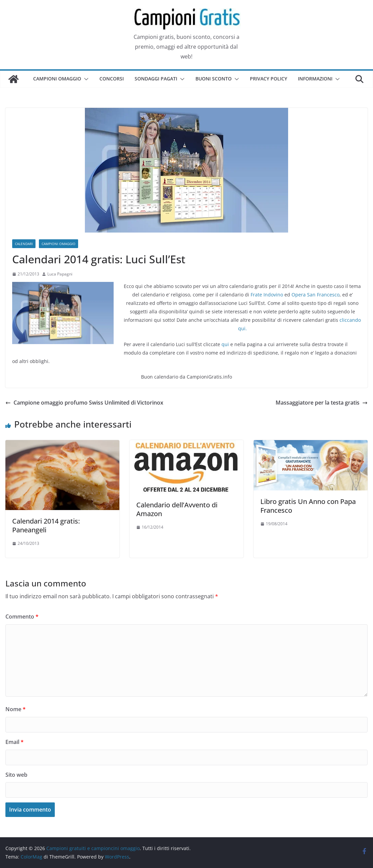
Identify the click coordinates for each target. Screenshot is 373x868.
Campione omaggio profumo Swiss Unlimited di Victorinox (84, 403)
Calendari (24, 244)
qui (225, 344)
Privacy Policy (269, 79)
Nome (16, 709)
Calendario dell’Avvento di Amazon (177, 509)
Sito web (16, 775)
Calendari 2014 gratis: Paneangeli (46, 525)
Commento (22, 617)
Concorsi (112, 79)
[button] (85, 79)
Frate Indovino (267, 295)
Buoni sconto (214, 79)
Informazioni (315, 79)
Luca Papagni (60, 274)
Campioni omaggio (57, 79)
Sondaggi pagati (156, 79)
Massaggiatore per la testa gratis (322, 403)
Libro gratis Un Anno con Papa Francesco (308, 506)
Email (15, 742)
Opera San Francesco (316, 295)
